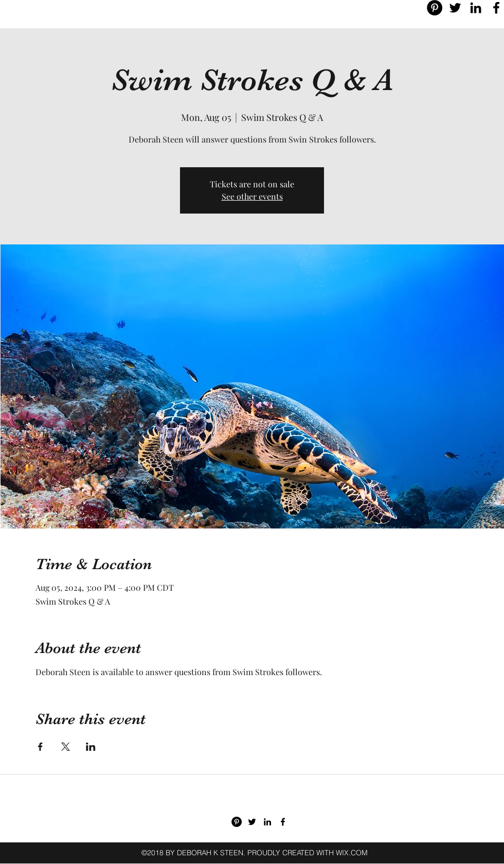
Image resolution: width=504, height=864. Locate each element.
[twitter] (455, 8)
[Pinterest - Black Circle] (435, 8)
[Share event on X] (66, 747)
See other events (252, 196)
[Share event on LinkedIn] (91, 747)
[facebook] (496, 8)
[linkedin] (476, 8)
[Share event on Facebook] (40, 747)
